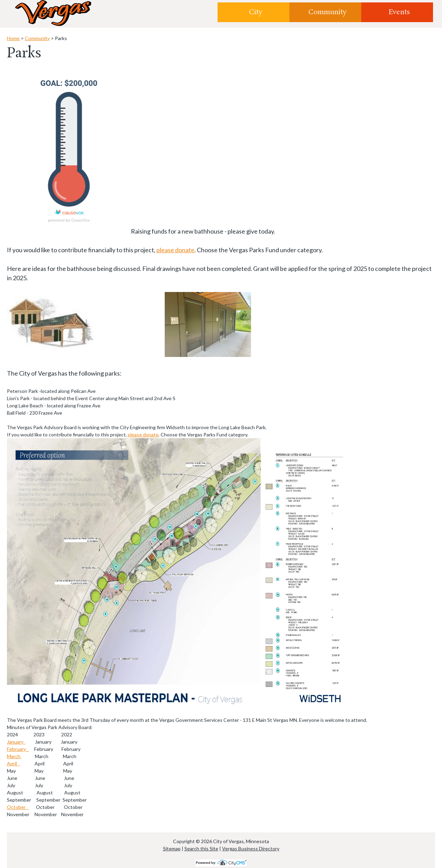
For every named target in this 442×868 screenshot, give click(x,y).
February (18, 749)
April (13, 763)
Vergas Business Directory (251, 848)
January (16, 742)
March (14, 756)
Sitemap (172, 848)
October (18, 807)
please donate (175, 250)
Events (399, 12)
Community (328, 12)
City (256, 12)
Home (13, 38)
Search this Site (201, 848)
